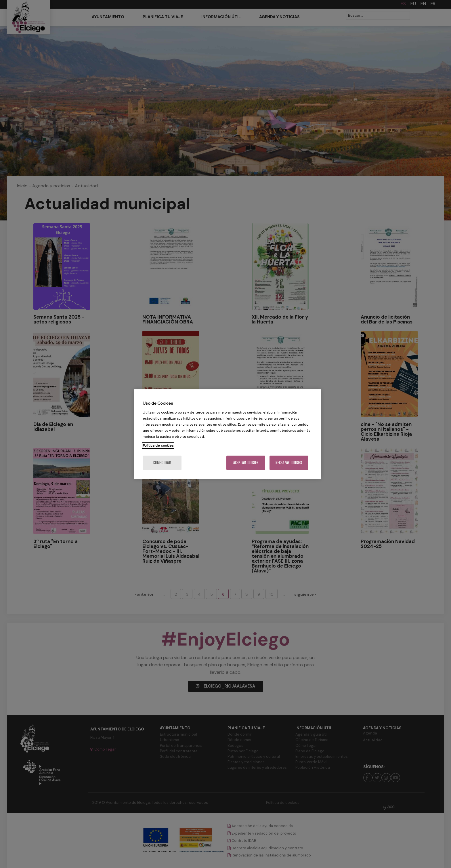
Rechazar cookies (289, 463)
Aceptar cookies (246, 463)
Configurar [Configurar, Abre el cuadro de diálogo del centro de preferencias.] (162, 463)
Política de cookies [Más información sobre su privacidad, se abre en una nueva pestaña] (158, 446)
